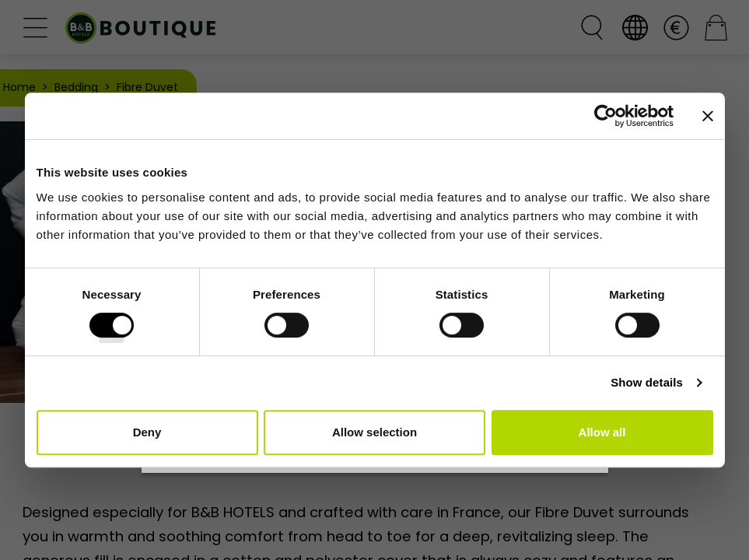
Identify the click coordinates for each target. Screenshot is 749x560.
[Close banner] (708, 116)
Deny (147, 432)
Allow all (602, 432)
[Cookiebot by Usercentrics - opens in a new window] (605, 116)
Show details (647, 382)
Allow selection (374, 432)
